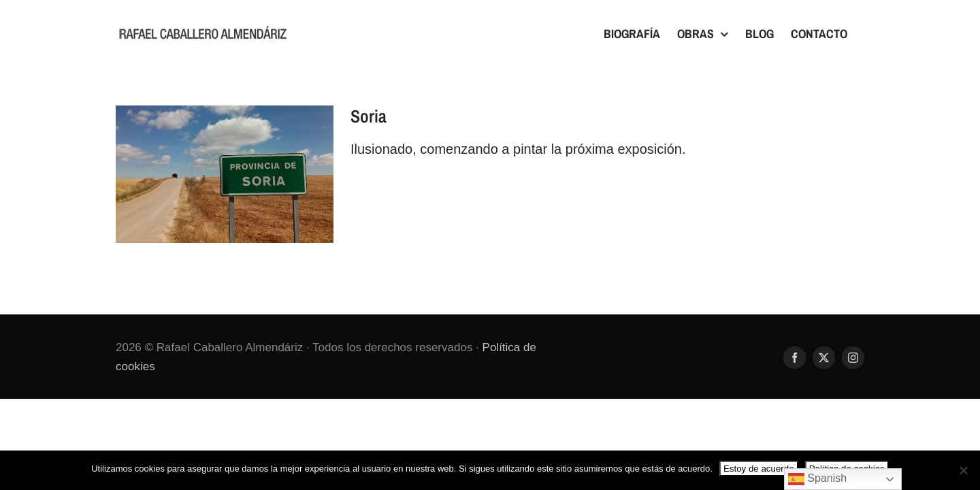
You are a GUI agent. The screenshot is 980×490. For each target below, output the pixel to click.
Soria (369, 116)
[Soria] (225, 174)
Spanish (817, 479)
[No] (963, 470)
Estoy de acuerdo (759, 469)
